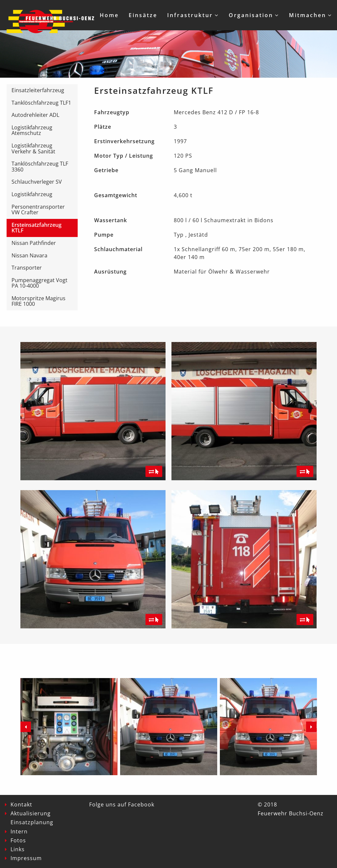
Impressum (26, 858)
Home (109, 15)
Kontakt (21, 804)
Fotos (18, 840)
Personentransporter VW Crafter (38, 210)
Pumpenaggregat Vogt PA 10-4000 (39, 283)
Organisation (251, 15)
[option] (69, 727)
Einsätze (143, 15)
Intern (19, 831)
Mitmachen (308, 15)
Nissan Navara (29, 255)
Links (18, 849)
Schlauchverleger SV (37, 182)
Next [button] (311, 727)
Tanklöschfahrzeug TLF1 (41, 103)
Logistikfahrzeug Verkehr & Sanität (33, 148)
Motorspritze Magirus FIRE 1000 (39, 301)
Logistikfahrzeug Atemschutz (32, 130)
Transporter (27, 268)
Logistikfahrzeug (32, 194)
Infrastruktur (190, 15)
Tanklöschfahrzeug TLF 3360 (40, 167)
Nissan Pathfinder (34, 243)
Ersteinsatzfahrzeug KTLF (37, 228)
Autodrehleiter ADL (35, 115)
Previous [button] (26, 727)
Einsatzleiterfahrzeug (38, 90)
